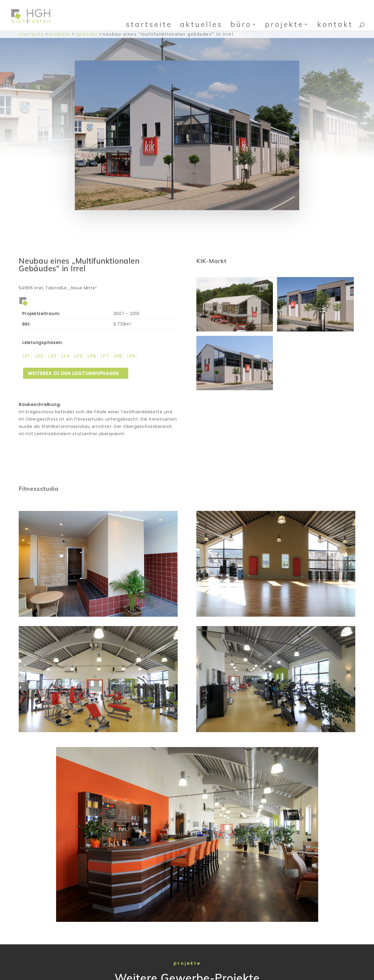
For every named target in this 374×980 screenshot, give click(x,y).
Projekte (284, 24)
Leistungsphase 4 (65, 357)
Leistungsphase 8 (117, 357)
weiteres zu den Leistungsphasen (73, 373)
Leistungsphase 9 (130, 357)
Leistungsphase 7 (104, 357)
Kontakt (335, 24)
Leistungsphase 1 (25, 357)
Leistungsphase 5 (78, 357)
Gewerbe (87, 34)
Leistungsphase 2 (38, 357)
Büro (241, 24)
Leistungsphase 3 (52, 357)
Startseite (149, 24)
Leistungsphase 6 (91, 357)
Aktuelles (201, 24)
